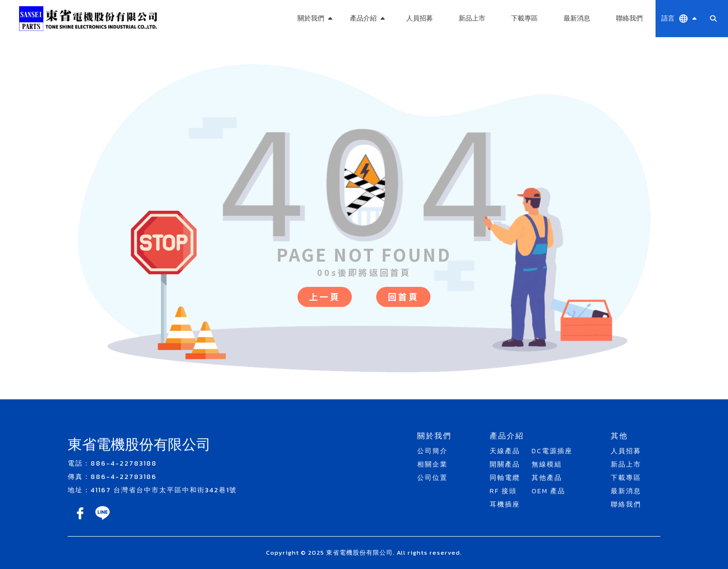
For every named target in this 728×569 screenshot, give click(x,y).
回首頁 (403, 296)
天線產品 (505, 451)
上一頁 (325, 296)
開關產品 (505, 464)
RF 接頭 (503, 491)
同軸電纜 (505, 478)
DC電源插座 (552, 451)
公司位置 (432, 478)
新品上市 (472, 18)
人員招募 (420, 18)
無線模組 (547, 464)
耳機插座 (505, 504)
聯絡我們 (629, 18)
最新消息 (577, 18)
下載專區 (524, 18)
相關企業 (432, 464)
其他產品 (547, 478)
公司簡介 (432, 451)
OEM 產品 (549, 491)
